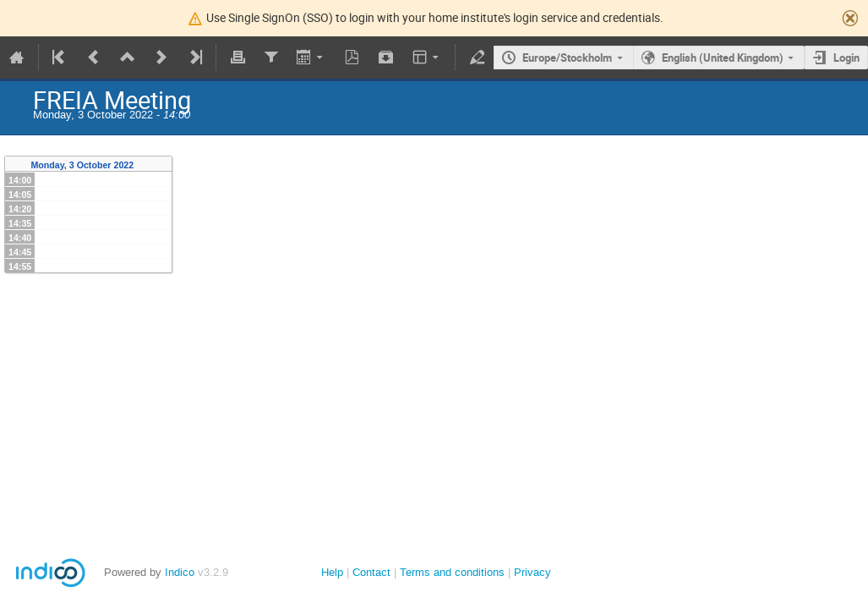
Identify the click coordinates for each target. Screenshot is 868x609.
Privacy (532, 572)
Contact (371, 572)
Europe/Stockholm (567, 58)
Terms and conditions (452, 572)
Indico (180, 572)
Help (332, 572)
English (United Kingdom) (723, 58)
